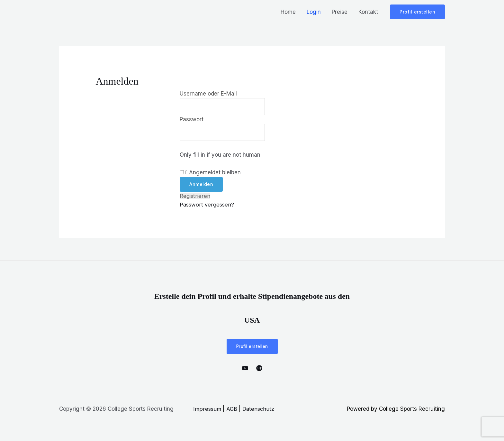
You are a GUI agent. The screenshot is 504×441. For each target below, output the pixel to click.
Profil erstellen (252, 347)
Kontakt (368, 12)
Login (314, 12)
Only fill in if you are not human (220, 156)
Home (288, 12)
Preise (340, 12)
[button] (417, 12)
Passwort (192, 120)
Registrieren (195, 197)
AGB (232, 410)
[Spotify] (259, 369)
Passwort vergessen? (207, 206)
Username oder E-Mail (208, 94)
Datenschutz (259, 410)
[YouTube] (245, 369)
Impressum (207, 410)
